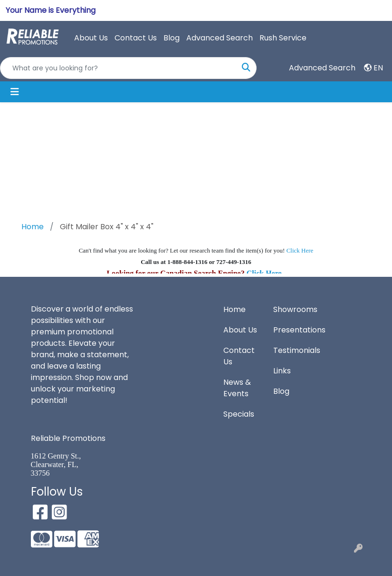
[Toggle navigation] (15, 92)
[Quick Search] (118, 68)
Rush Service (283, 38)
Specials (239, 414)
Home (234, 309)
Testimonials (292, 350)
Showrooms (292, 309)
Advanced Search (220, 38)
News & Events (237, 388)
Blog (172, 38)
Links (282, 371)
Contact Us (136, 38)
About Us (91, 38)
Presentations (292, 330)
